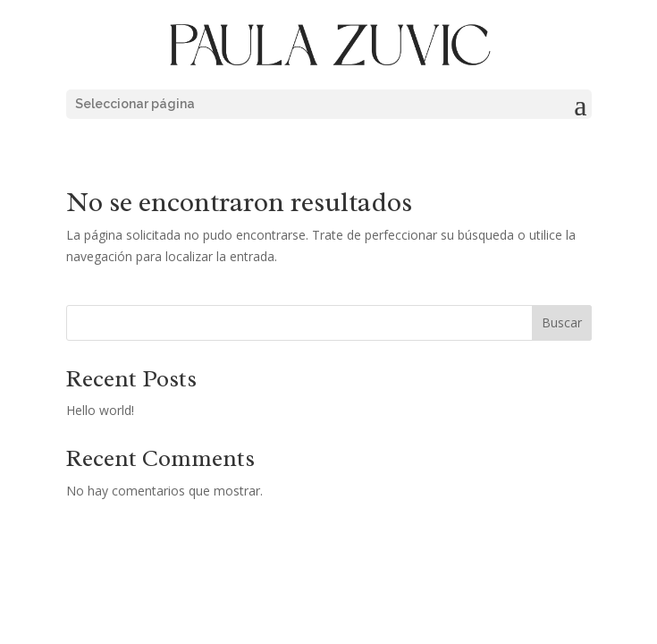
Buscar (562, 322)
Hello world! (100, 410)
